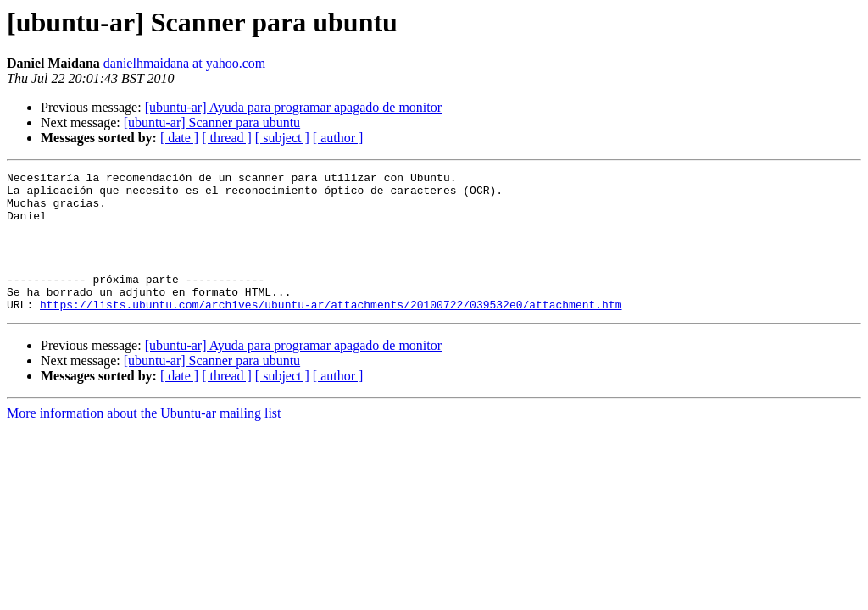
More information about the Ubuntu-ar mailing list (144, 441)
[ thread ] (227, 138)
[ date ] (179, 138)
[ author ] (338, 138)
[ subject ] (282, 138)
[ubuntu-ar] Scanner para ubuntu (212, 122)
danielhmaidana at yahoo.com (184, 63)
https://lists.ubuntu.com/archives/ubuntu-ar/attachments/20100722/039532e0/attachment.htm (331, 332)
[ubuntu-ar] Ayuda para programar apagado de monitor (293, 107)
